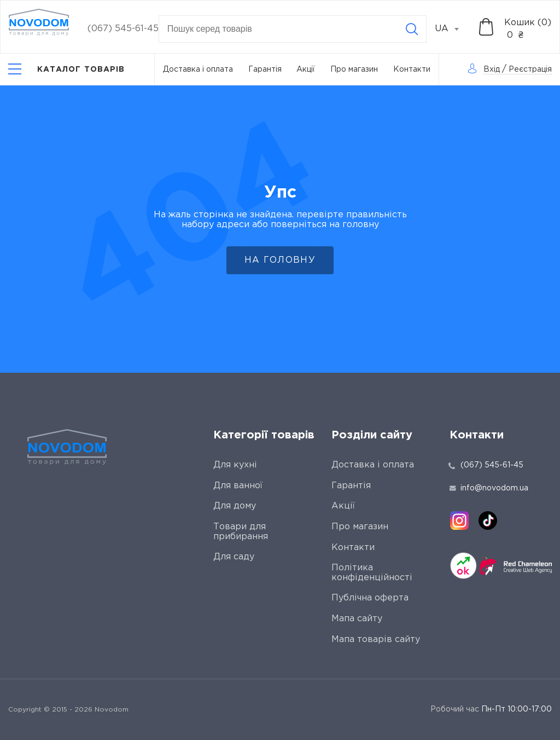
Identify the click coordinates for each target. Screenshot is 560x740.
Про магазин (354, 70)
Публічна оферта (370, 598)
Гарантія (265, 70)
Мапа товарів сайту (376, 640)
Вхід (492, 70)
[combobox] (453, 29)
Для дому (235, 506)
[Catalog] (67, 69)
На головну (280, 260)
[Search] (412, 29)
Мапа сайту (357, 619)
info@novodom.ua (489, 488)
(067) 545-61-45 (123, 29)
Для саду (234, 557)
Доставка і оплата (198, 70)
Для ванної (238, 486)
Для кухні (235, 465)
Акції (306, 70)
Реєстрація (530, 70)
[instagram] (459, 521)
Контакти (412, 70)
